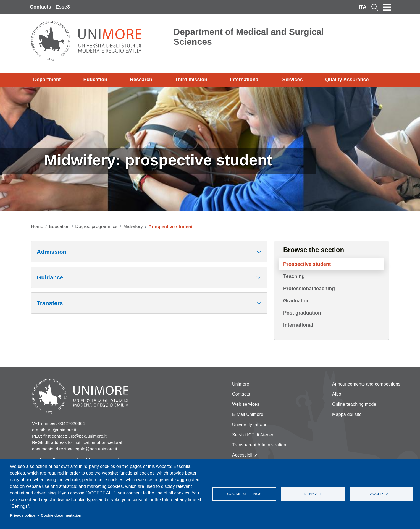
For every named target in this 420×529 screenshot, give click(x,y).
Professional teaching (309, 289)
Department (47, 80)
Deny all (313, 494)
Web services (246, 404)
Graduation (296, 301)
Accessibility (245, 455)
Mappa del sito (347, 414)
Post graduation (302, 313)
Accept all (381, 494)
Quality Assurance (347, 80)
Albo (337, 394)
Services (292, 80)
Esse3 (63, 7)
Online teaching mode (354, 404)
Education (95, 80)
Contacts (40, 7)
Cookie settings (244, 494)
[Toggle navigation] (387, 7)
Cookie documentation (61, 515)
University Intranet (250, 425)
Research (141, 80)
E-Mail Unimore (248, 414)
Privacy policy (23, 515)
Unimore (241, 384)
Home (37, 226)
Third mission (191, 80)
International (245, 80)
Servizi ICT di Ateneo (253, 435)
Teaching (294, 276)
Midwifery (133, 226)
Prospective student (307, 264)
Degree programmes (96, 226)
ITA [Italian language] (363, 7)
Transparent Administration (259, 445)
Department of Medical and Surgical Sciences (249, 37)
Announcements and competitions (366, 384)
